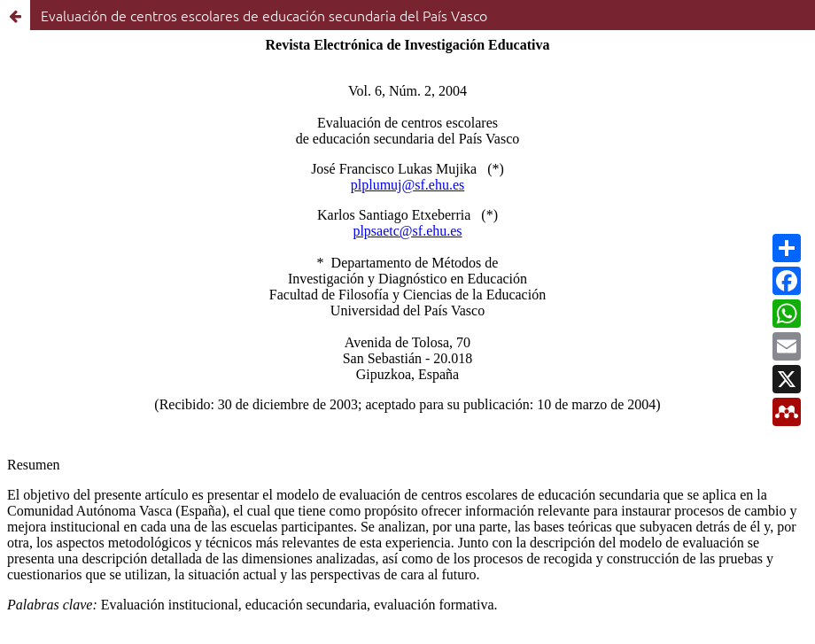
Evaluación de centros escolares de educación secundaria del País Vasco (264, 15)
